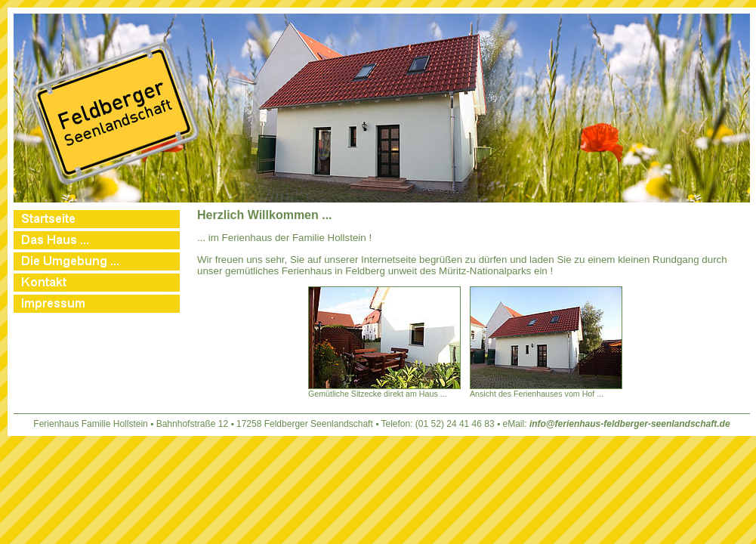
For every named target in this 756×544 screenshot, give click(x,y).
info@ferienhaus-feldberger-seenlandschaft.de (630, 424)
